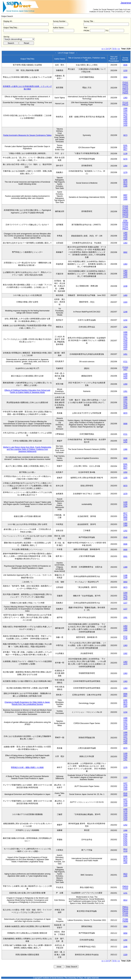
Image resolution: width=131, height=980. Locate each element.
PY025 (125, 91)
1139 (125, 154)
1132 (125, 520)
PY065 (125, 208)
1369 (125, 275)
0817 (125, 150)
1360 (125, 233)
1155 (125, 478)
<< (103, 49)
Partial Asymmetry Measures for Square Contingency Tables (27, 135)
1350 (125, 121)
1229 (125, 376)
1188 (125, 575)
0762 (125, 841)
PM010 (125, 886)
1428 (125, 237)
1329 (125, 955)
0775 (125, 515)
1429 (125, 123)
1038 (125, 286)
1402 (125, 197)
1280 (125, 117)
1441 (125, 349)
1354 (125, 166)
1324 (125, 302)
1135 (125, 440)
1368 (125, 273)
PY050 (125, 225)
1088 (125, 108)
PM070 (125, 89)
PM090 (125, 921)
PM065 (125, 213)
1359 (125, 384)
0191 (125, 145)
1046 (125, 947)
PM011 (125, 907)
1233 (125, 71)
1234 (125, 320)
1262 (125, 327)
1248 (125, 312)
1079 (125, 494)
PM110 (125, 105)
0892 (125, 252)
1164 (125, 111)
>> (119, 49)
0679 (125, 182)
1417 (125, 369)
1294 (125, 378)
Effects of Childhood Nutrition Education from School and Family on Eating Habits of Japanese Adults (27, 391)
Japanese (126, 3)
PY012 (125, 82)
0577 (125, 513)
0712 (125, 636)
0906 (125, 694)
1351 (125, 391)
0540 (125, 537)
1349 (125, 119)
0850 (125, 582)
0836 (125, 65)
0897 (125, 195)
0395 (125, 180)
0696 (125, 544)
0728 (125, 638)
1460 (125, 239)
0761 (125, 839)
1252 (125, 442)
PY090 (125, 919)
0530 (125, 793)
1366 (125, 449)
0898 (125, 424)
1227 (125, 113)
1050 (125, 472)
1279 (125, 115)
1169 (125, 374)
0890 (125, 458)
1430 (125, 125)
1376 (125, 767)
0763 (125, 843)
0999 (125, 795)
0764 (125, 220)
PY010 (125, 367)
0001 (125, 556)
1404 (125, 199)
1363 (125, 98)
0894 (125, 77)
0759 (125, 834)
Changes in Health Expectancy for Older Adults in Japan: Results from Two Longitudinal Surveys (27, 703)
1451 (125, 354)
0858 (125, 933)
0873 (125, 135)
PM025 (125, 93)
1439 (125, 345)
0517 (125, 148)
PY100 (125, 217)
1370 (125, 277)
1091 (125, 618)
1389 (125, 235)
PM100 (125, 215)
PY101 (125, 915)
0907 (125, 696)
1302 (125, 653)
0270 (125, 159)
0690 (125, 550)
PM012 (125, 85)
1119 (125, 851)
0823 (125, 184)
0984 (125, 926)
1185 (125, 186)
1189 (125, 577)
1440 (125, 347)
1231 (125, 893)
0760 (125, 836)
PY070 (125, 87)
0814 (125, 849)
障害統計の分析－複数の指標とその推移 (27, 767)
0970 (125, 413)
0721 (125, 362)
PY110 (125, 103)
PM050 (125, 223)
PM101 (125, 911)
